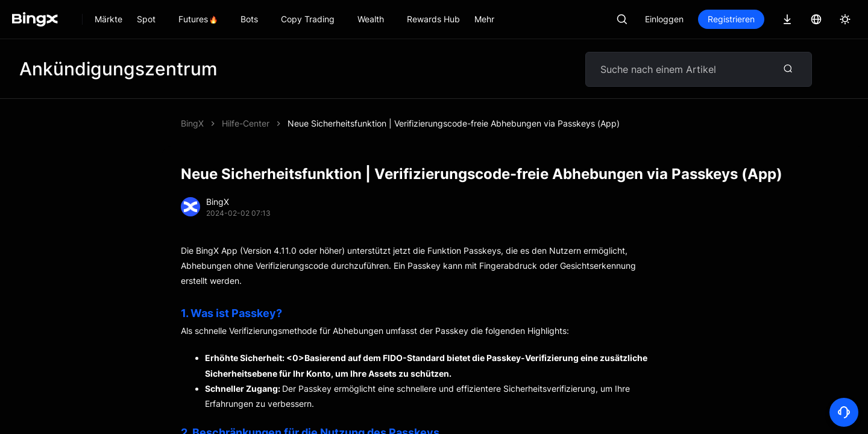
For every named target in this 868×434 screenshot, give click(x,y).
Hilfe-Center (246, 123)
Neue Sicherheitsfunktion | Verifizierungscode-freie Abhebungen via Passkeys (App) (454, 123)
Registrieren (731, 19)
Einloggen (664, 19)
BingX (192, 123)
